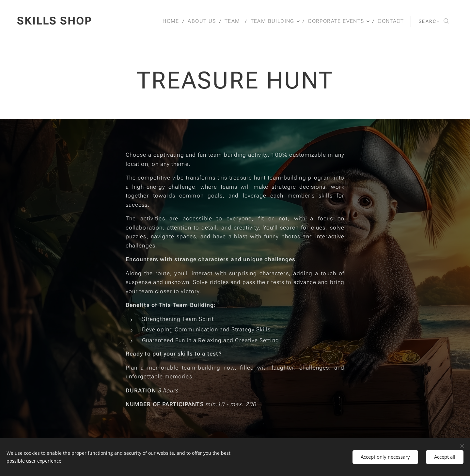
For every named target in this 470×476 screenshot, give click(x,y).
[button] (434, 21)
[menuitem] (176, 21)
